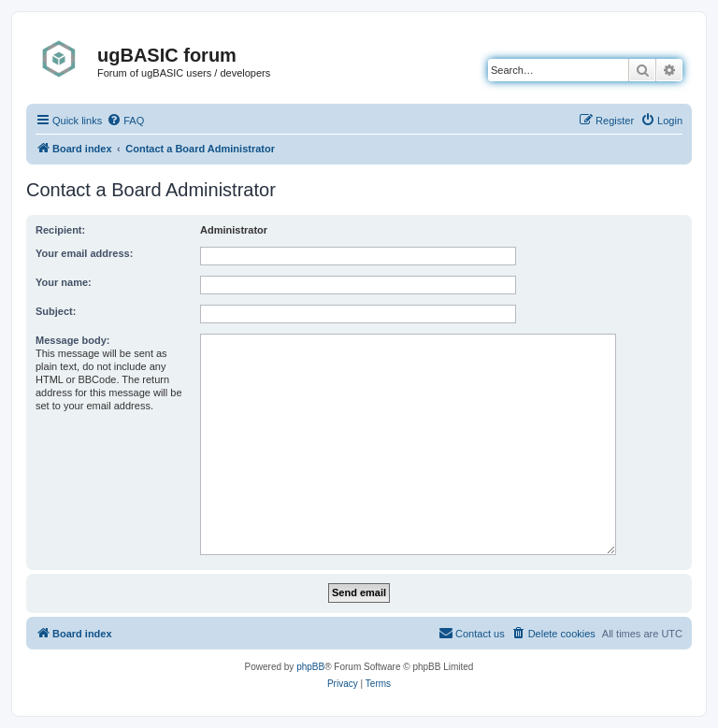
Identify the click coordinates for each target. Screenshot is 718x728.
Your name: (64, 282)
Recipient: (60, 230)
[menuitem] (125, 121)
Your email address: (84, 253)
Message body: (72, 340)
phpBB (310, 667)
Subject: (56, 311)
